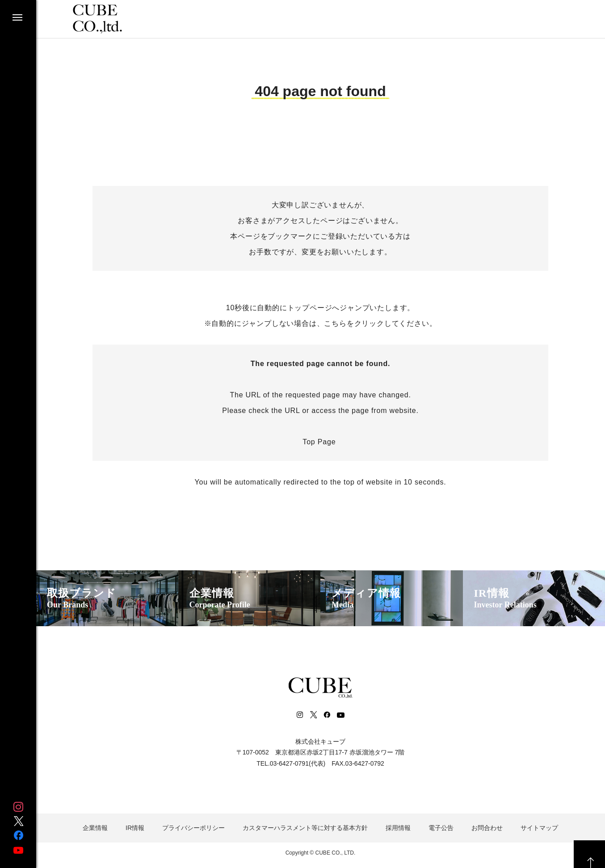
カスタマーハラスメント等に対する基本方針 (305, 828)
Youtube (18, 850)
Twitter (18, 821)
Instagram (18, 807)
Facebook (18, 835)
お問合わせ (487, 828)
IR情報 (505, 599)
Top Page (320, 442)
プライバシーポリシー (193, 828)
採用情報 (398, 828)
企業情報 (220, 599)
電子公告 (441, 828)
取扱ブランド (82, 599)
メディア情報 (366, 599)
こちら (335, 323)
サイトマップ (539, 828)
